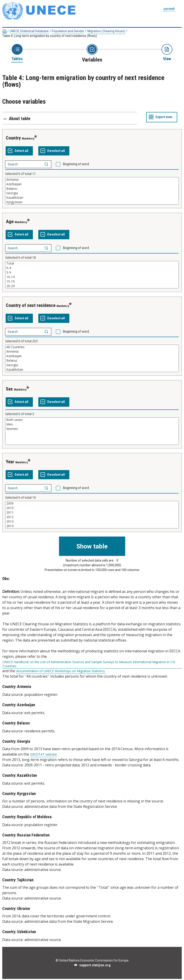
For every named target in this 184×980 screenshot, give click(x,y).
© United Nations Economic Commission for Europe (92, 960)
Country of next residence (31, 305)
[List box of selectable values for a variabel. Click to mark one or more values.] (92, 191)
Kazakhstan (92, 198)
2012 (92, 517)
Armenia (92, 180)
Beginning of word (76, 164)
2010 (92, 508)
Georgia (92, 193)
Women (92, 429)
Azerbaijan (92, 184)
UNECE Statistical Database (29, 31)
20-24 (92, 286)
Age (10, 222)
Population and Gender (68, 31)
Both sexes (92, 420)
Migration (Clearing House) (106, 31)
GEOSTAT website (43, 754)
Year (10, 462)
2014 (92, 526)
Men (92, 424)
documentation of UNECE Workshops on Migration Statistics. (61, 671)
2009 (92, 503)
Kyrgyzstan (92, 202)
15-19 (92, 281)
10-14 (92, 277)
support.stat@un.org (92, 965)
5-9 (92, 272)
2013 (92, 521)
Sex (9, 389)
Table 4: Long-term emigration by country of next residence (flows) (50, 36)
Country (13, 138)
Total (92, 263)
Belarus (92, 189)
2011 (92, 512)
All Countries (92, 347)
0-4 (92, 268)
